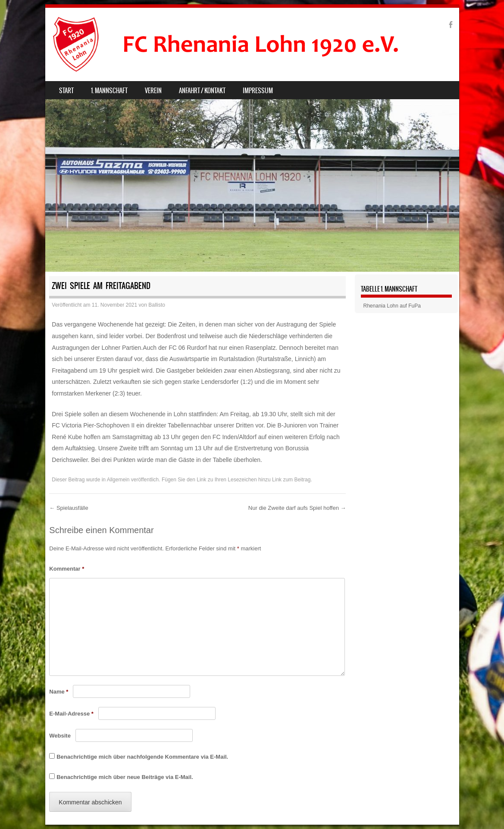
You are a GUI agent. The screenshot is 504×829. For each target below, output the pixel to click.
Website (60, 736)
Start (66, 91)
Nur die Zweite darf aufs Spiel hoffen (297, 508)
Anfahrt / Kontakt (202, 91)
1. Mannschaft (109, 91)
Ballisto (157, 305)
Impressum (258, 91)
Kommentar (67, 569)
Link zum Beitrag (291, 480)
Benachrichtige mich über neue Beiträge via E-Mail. (125, 777)
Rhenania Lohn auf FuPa (392, 306)
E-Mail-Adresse (71, 714)
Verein (153, 91)
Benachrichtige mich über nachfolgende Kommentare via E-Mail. (142, 757)
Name (59, 692)
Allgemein (118, 480)
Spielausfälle (69, 508)
